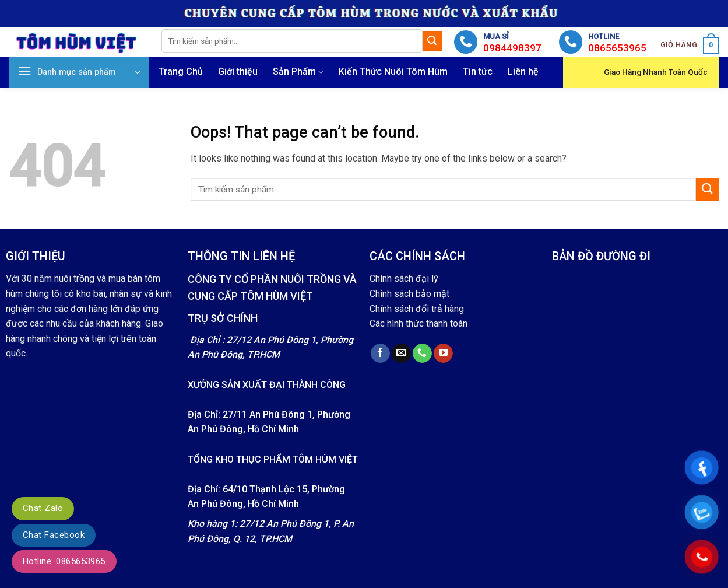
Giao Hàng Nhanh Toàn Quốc (656, 72)
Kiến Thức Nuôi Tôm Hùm (393, 71)
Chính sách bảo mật (409, 294)
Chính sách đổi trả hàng (417, 309)
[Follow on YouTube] (443, 353)
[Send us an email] (401, 353)
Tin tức (478, 71)
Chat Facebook (54, 535)
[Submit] (432, 41)
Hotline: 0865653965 (64, 561)
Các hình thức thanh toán (418, 323)
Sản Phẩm (298, 72)
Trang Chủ (181, 71)
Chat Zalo (43, 508)
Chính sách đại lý (404, 279)
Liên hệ (523, 71)
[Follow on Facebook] (380, 353)
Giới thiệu (238, 71)
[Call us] (422, 353)
